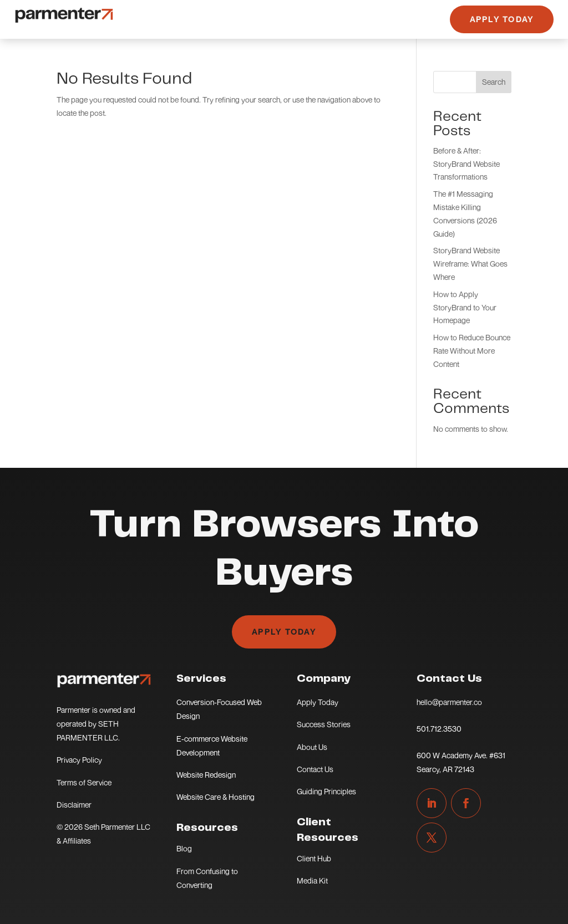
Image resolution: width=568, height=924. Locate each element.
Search (494, 82)
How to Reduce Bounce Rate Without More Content (472, 351)
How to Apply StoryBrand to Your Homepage (465, 307)
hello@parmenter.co (449, 702)
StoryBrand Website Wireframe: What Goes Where (470, 264)
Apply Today (502, 19)
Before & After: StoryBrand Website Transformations (466, 164)
